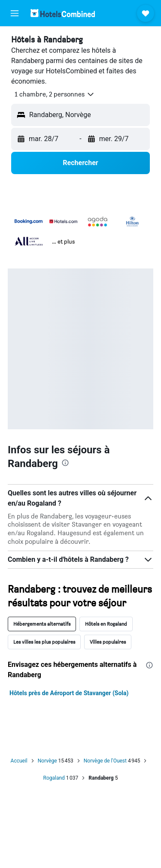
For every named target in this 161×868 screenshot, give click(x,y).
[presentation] (65, 463)
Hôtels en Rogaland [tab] (106, 624)
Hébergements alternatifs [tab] (42, 624)
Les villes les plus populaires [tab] (44, 642)
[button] (15, 13)
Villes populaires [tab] (108, 642)
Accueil (19, 761)
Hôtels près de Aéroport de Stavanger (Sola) (69, 693)
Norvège (47, 761)
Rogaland (54, 778)
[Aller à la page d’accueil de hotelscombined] (63, 13)
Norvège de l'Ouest (105, 761)
